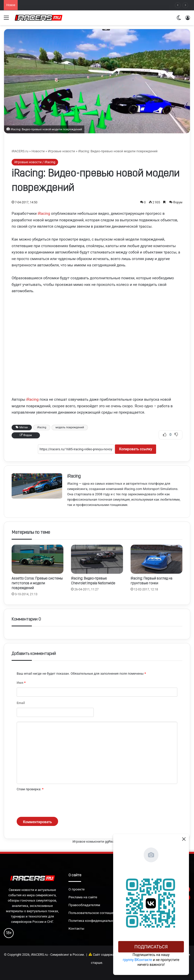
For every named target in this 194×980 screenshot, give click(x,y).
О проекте (77, 889)
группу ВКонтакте (137, 960)
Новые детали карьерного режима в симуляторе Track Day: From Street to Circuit (82, 4)
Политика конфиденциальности (94, 921)
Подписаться (151, 947)
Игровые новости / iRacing (35, 162)
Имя (21, 683)
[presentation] (55, 804)
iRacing (44, 214)
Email (21, 703)
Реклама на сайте (83, 897)
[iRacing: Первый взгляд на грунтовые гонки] (156, 559)
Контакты (76, 928)
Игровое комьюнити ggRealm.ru (97, 841)
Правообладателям (84, 905)
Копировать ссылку (136, 449)
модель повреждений (70, 427)
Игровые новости (61, 151)
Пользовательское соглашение (94, 913)
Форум (178, 202)
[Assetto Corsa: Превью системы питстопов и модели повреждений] (38, 559)
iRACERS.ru (20, 151)
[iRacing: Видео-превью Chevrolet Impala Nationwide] (97, 559)
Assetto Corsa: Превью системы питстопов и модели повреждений (37, 583)
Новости (38, 151)
